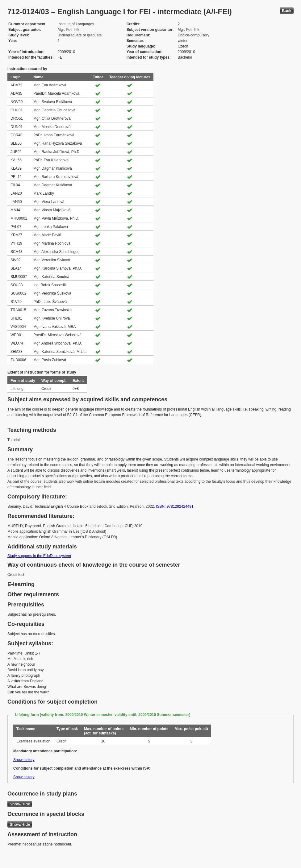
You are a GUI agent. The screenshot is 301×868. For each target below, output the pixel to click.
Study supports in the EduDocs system (39, 556)
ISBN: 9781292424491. (176, 506)
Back (287, 11)
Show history (24, 760)
